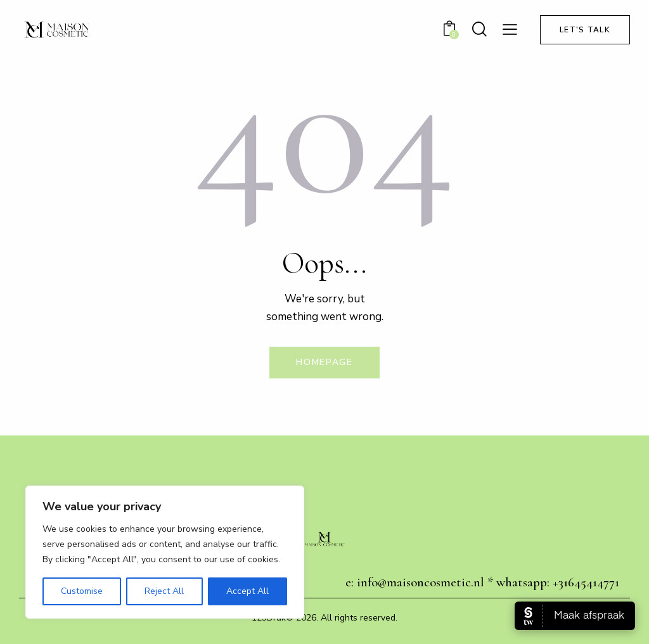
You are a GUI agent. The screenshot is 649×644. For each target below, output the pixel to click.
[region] (165, 552)
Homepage (324, 362)
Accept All (247, 591)
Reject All (164, 591)
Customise (82, 591)
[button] (510, 29)
